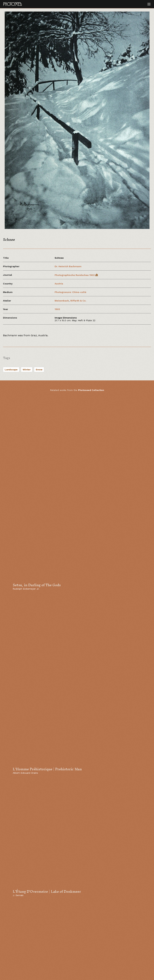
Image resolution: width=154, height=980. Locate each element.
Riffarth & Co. (78, 301)
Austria (59, 284)
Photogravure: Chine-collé (70, 292)
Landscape (11, 370)
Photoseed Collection (91, 390)
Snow (39, 370)
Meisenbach (62, 301)
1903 (57, 309)
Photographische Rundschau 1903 (76, 275)
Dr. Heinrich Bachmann (68, 266)
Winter (27, 370)
